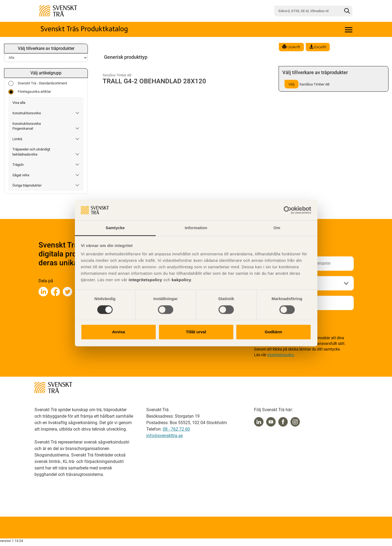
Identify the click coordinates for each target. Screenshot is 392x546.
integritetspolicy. (281, 355)
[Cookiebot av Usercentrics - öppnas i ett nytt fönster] (288, 210)
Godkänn (273, 332)
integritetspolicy (145, 280)
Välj (291, 84)
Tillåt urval (196, 332)
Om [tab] (277, 228)
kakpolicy (181, 280)
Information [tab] (196, 228)
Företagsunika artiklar (30, 92)
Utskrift (291, 47)
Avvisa (119, 332)
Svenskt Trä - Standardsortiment (38, 83)
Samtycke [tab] (115, 228)
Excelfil (318, 47)
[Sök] (347, 11)
